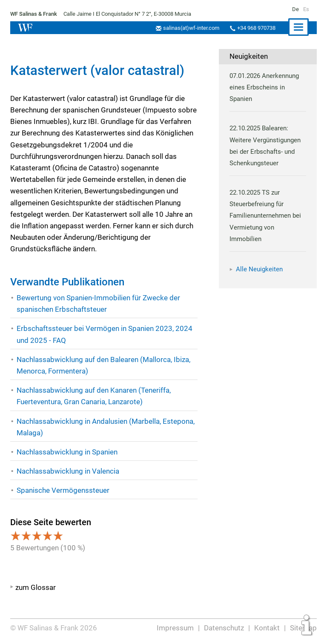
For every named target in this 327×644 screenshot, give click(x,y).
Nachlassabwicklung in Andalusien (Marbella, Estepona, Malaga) (106, 427)
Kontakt (268, 628)
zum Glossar (36, 587)
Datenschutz (225, 628)
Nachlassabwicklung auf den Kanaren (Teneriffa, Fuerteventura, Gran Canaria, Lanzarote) (94, 396)
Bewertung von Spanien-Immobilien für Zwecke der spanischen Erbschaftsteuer (98, 303)
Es (306, 9)
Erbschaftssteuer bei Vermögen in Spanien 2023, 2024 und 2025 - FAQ (104, 334)
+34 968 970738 (255, 28)
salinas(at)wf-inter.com (189, 28)
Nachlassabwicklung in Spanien (67, 452)
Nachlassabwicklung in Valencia (68, 471)
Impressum (176, 628)
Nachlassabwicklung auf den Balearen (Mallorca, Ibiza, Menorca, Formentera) (104, 365)
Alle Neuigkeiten (259, 269)
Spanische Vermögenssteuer (63, 490)
